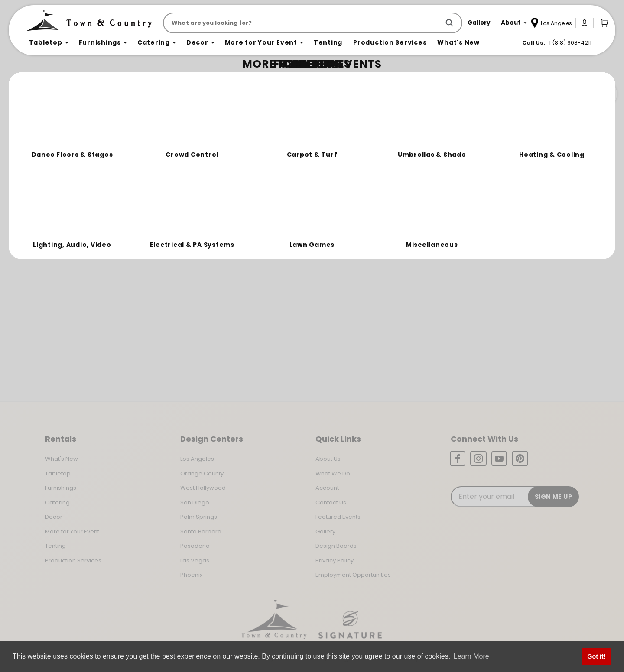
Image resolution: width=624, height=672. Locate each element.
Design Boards (336, 546)
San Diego (195, 502)
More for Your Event (72, 531)
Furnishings (61, 488)
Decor (54, 517)
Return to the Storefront (213, 131)
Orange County (202, 473)
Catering (57, 502)
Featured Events (338, 517)
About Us (328, 459)
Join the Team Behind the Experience (540, 94)
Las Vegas (195, 561)
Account (327, 488)
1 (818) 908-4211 (570, 43)
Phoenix (191, 575)
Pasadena (195, 546)
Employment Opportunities (353, 575)
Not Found (64, 80)
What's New (62, 459)
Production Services (73, 561)
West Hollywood (203, 488)
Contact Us (331, 502)
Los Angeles (197, 459)
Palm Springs (199, 517)
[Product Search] (303, 23)
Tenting (55, 546)
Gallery (325, 531)
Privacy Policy (335, 561)
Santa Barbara (201, 531)
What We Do (333, 473)
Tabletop (58, 473)
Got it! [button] (596, 656)
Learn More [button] (471, 656)
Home (36, 80)
